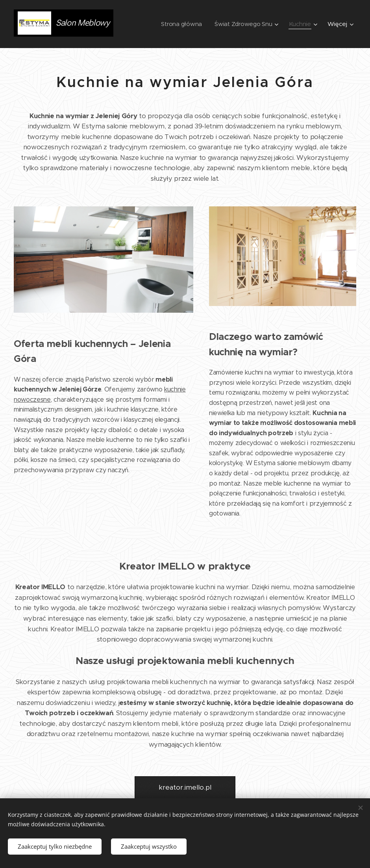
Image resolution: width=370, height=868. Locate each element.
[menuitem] (181, 24)
